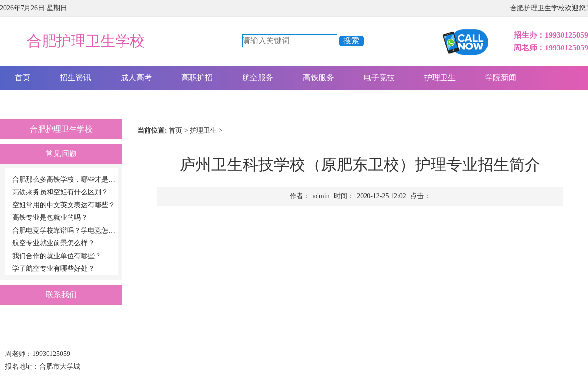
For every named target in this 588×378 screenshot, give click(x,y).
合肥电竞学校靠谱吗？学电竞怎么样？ (65, 230)
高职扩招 (197, 78)
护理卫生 (440, 78)
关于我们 (30, 102)
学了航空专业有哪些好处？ (53, 269)
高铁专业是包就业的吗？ (50, 218)
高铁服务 (318, 78)
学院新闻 (501, 78)
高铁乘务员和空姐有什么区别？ (60, 192)
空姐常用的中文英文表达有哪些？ (64, 205)
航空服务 (258, 78)
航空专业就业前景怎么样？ (53, 243)
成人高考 (136, 78)
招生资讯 (75, 78)
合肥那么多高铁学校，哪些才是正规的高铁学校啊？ (65, 179)
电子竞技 (379, 78)
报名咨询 (91, 102)
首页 (23, 78)
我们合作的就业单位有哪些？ (57, 256)
